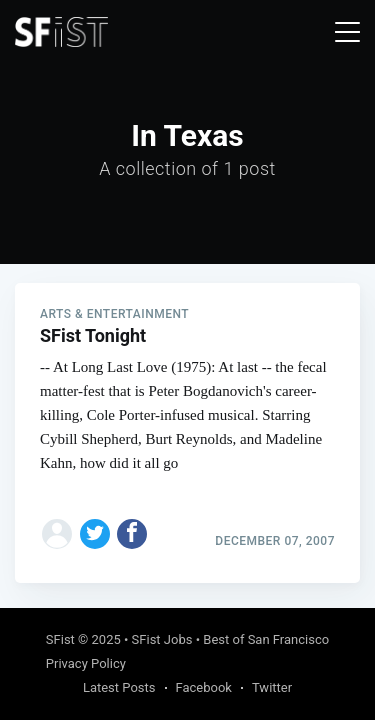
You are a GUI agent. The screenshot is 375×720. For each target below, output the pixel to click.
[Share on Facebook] (132, 534)
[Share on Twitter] (95, 534)
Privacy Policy (86, 663)
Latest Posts (119, 687)
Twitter (272, 687)
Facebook (204, 687)
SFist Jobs (162, 639)
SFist (60, 639)
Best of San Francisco (266, 639)
